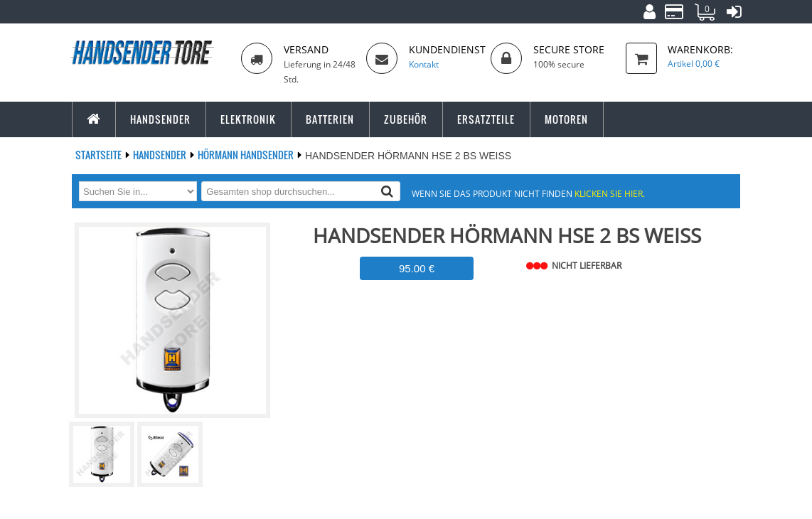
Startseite (100, 155)
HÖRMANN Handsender (247, 155)
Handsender (161, 155)
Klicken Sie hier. (610, 193)
